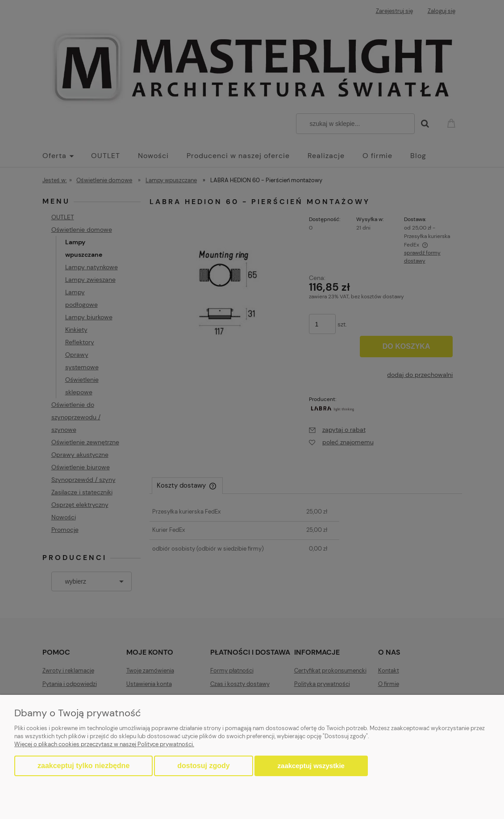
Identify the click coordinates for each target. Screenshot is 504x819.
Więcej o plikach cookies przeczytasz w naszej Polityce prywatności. (104, 744)
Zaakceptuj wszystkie (311, 766)
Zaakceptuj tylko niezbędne (83, 766)
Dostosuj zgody (203, 766)
